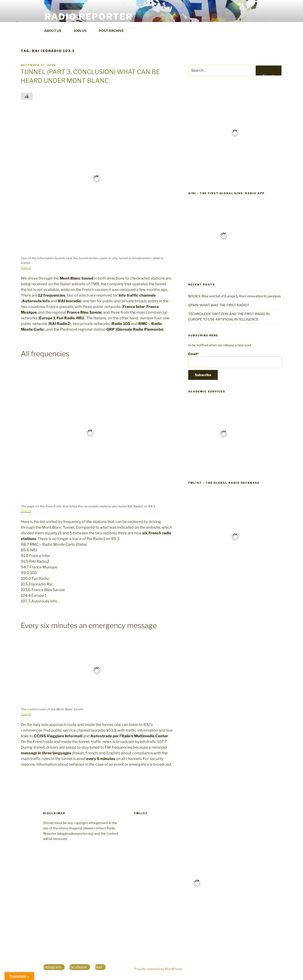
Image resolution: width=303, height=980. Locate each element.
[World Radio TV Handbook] (235, 179)
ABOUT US (55, 31)
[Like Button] (27, 96)
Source (26, 267)
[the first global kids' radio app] (224, 270)
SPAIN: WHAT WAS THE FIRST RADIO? (219, 305)
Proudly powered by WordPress (158, 969)
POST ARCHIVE (114, 31)
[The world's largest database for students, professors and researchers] (224, 468)
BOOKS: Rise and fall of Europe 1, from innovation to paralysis (234, 296)
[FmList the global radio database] (235, 583)
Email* (235, 360)
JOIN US (82, 31)
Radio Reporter (89, 17)
